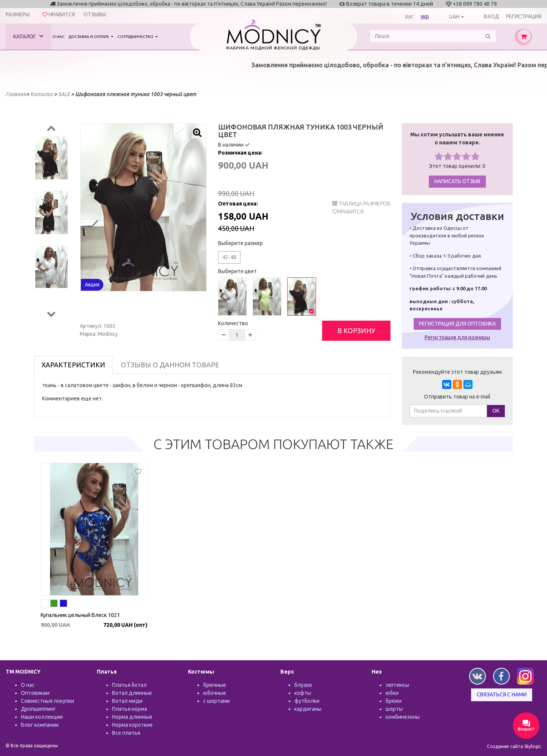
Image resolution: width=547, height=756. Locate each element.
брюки (394, 701)
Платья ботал (129, 685)
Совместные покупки (47, 701)
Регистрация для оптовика (457, 324)
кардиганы (308, 709)
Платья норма (130, 709)
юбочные (215, 693)
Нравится (351, 212)
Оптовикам (35, 693)
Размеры (18, 14)
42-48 (229, 257)
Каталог (28, 36)
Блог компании (40, 725)
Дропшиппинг (38, 709)
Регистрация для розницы (457, 337)
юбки (392, 693)
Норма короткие (132, 725)
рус (409, 16)
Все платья (126, 733)
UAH (454, 17)
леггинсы (397, 685)
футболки (307, 701)
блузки (303, 685)
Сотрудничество (136, 37)
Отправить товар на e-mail (457, 397)
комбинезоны (403, 717)
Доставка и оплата (89, 37)
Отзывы (95, 14)
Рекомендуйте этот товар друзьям (457, 372)
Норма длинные (132, 717)
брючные (215, 685)
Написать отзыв (457, 181)
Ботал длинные (132, 693)
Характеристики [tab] (73, 365)
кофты (303, 693)
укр (425, 16)
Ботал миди (127, 701)
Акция (92, 285)
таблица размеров (361, 204)
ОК (496, 411)
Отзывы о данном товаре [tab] (170, 365)
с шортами (217, 701)
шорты (394, 709)
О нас (58, 37)
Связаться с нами (502, 694)
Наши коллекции (42, 717)
